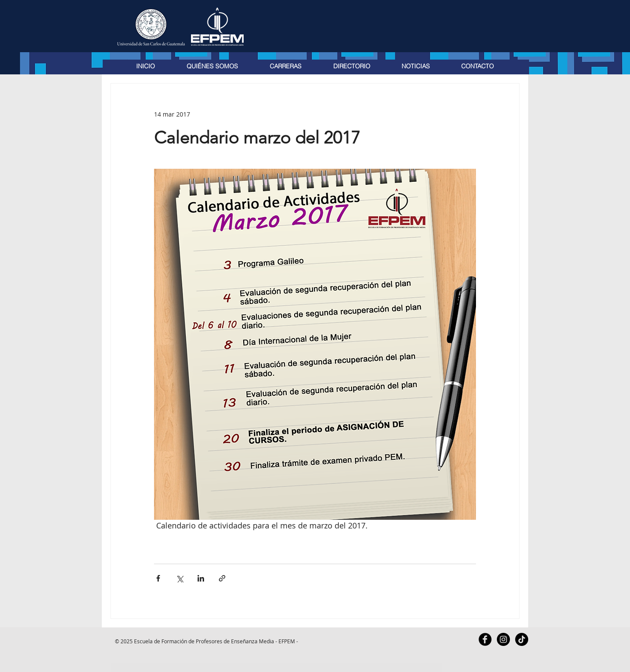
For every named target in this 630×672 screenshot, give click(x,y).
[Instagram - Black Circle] (503, 639)
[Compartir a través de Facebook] (158, 578)
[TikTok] (522, 639)
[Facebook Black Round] (485, 639)
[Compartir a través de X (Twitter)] (179, 578)
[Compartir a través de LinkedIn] (201, 578)
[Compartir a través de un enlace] (222, 578)
